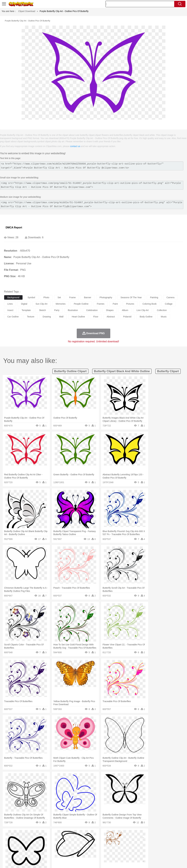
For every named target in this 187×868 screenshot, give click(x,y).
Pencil (61, 848)
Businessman (55, 844)
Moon (103, 834)
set (59, 297)
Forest (156, 834)
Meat (63, 853)
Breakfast (16, 853)
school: (7, 848)
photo (46, 297)
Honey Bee (106, 839)
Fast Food (48, 853)
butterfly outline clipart (70, 371)
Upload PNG (177, 862)
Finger (140, 844)
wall (61, 317)
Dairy (24, 853)
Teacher (26, 848)
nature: (7, 834)
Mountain (120, 834)
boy (112, 844)
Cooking (140, 853)
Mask (16, 844)
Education (71, 848)
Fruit (57, 853)
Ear (73, 844)
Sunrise (111, 834)
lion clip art (142, 310)
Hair (101, 844)
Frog (97, 839)
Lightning (94, 834)
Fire (62, 834)
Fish (91, 839)
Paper (126, 848)
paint (115, 304)
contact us (75, 146)
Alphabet (142, 848)
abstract (111, 317)
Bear (21, 839)
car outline (13, 317)
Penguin (152, 839)
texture (31, 317)
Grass (85, 834)
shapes (110, 310)
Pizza (117, 853)
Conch (49, 834)
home (94, 844)
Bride (29, 844)
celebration (92, 310)
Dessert (32, 853)
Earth (56, 834)
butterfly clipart (168, 371)
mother (44, 844)
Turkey (167, 839)
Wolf (174, 839)
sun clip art (41, 304)
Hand (147, 844)
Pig (145, 839)
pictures (130, 304)
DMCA (165, 862)
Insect (116, 839)
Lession (162, 848)
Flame (69, 834)
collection (162, 310)
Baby (22, 844)
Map (91, 848)
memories (60, 304)
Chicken (49, 839)
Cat (41, 839)
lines (10, 304)
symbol (31, 297)
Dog (62, 839)
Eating (124, 853)
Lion (123, 839)
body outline (146, 317)
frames (101, 304)
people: (7, 843)
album (125, 310)
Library (110, 848)
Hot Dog (149, 853)
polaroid (127, 317)
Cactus (41, 834)
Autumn (24, 834)
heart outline (78, 317)
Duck (68, 839)
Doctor (66, 844)
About (124, 862)
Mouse (138, 839)
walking (86, 844)
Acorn (16, 834)
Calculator (152, 848)
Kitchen (101, 853)
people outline (81, 304)
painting (154, 297)
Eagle (75, 839)
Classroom (43, 848)
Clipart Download (27, 11)
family (36, 844)
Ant (15, 839)
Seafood (82, 853)
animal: (7, 839)
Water (129, 834)
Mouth (126, 844)
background (13, 297)
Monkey (130, 839)
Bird (27, 839)
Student (17, 848)
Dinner (110, 853)
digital (24, 304)
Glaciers (77, 834)
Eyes (79, 844)
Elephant (84, 839)
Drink (40, 853)
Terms (133, 862)
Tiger (160, 839)
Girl (107, 844)
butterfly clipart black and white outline (122, 371)
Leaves (32, 834)
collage (169, 304)
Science (118, 848)
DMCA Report (14, 228)
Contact (156, 862)
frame (72, 297)
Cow (56, 839)
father (119, 844)
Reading (53, 848)
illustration (73, 310)
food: (6, 853)
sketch (42, 310)
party (57, 310)
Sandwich (72, 853)
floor (96, 317)
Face (133, 844)
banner (88, 297)
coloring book (150, 304)
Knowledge (100, 848)
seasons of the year (131, 297)
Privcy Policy (144, 862)
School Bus (82, 848)
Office (134, 848)
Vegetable (92, 853)
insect (10, 310)
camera (170, 297)
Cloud (142, 834)
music (164, 317)
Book (34, 848)
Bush (135, 834)
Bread (132, 853)
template (26, 310)
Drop (149, 834)
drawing (47, 317)
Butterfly (34, 839)
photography (106, 297)
